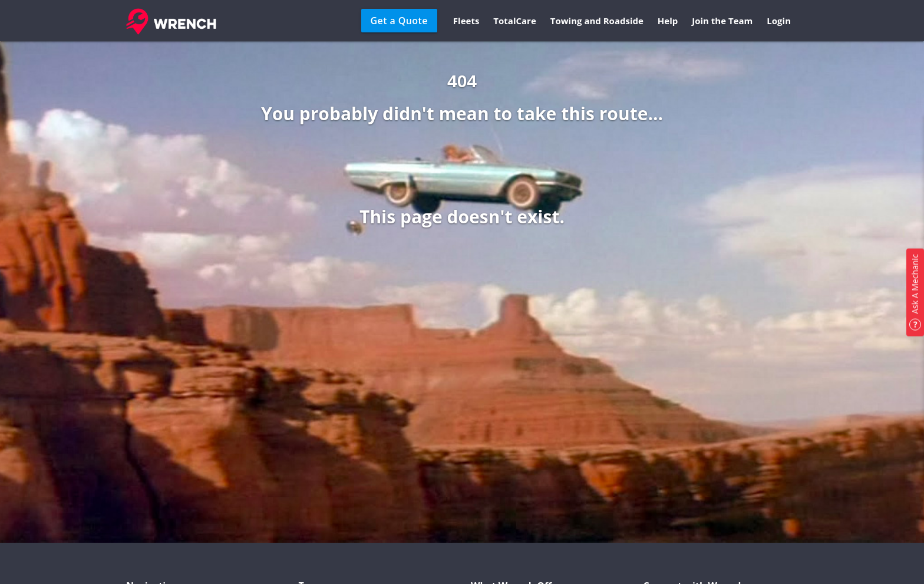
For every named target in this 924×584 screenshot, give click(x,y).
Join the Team (722, 21)
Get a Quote (399, 21)
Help (668, 21)
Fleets (466, 21)
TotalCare (514, 21)
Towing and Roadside (597, 21)
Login (779, 21)
